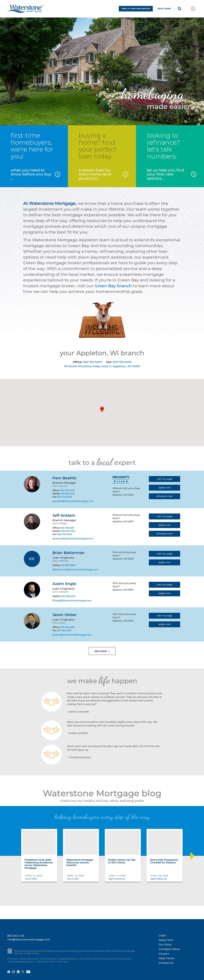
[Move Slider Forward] (192, 856)
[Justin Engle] (32, 590)
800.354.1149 (16, 936)
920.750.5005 (122, 362)
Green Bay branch (113, 286)
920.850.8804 (68, 565)
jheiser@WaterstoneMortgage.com (72, 635)
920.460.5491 (68, 596)
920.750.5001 (67, 528)
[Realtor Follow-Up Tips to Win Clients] (123, 842)
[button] (102, 409)
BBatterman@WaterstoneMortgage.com (75, 570)
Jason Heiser (65, 615)
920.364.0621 (64, 630)
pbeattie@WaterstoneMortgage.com (73, 501)
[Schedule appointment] (164, 496)
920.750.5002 (68, 490)
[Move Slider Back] (12, 856)
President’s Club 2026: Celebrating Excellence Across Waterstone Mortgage (39, 864)
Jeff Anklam (64, 515)
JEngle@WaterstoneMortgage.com (72, 601)
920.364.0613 (67, 627)
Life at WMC (31, 879)
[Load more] (102, 651)
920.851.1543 (68, 494)
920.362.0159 (68, 531)
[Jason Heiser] (32, 621)
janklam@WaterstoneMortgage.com (73, 539)
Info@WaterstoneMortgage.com (29, 940)
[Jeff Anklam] (32, 522)
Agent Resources (117, 879)
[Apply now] (164, 488)
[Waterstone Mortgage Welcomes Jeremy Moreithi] (81, 842)
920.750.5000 (93, 362)
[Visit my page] (164, 479)
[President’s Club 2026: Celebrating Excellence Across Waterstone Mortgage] (39, 842)
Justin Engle (64, 584)
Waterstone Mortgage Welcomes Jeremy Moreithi (80, 862)
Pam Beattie (64, 478)
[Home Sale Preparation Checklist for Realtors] (165, 842)
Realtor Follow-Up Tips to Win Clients (122, 861)
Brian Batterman (69, 553)
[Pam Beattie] (32, 484)
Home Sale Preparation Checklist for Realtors (164, 861)
